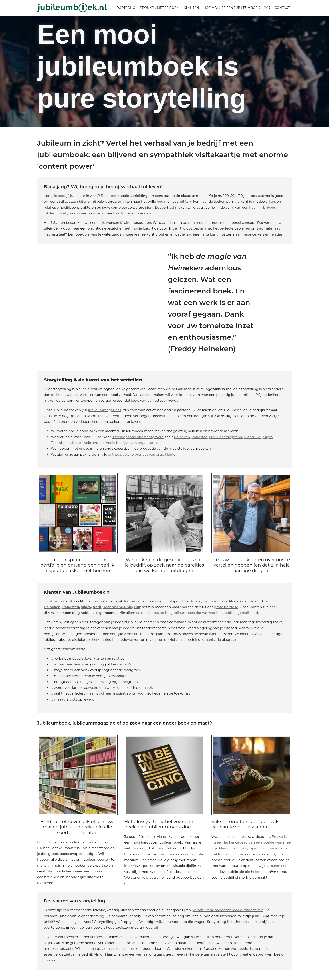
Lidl (137, 606)
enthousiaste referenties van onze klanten (143, 454)
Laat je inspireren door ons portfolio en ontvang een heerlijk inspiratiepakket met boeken (77, 565)
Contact (282, 8)
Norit (97, 606)
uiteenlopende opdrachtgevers (137, 437)
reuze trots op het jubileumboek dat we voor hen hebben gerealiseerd (200, 612)
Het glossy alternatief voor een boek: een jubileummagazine (159, 824)
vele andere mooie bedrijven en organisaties (121, 443)
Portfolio (126, 8)
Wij (267, 8)
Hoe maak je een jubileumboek (232, 8)
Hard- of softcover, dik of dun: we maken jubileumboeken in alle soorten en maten (77, 826)
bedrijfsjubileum (71, 196)
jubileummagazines (105, 410)
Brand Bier (253, 437)
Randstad (200, 437)
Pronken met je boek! (159, 8)
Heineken (182, 437)
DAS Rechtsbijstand (226, 437)
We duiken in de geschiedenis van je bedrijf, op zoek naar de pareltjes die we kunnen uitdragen (164, 565)
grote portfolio (226, 606)
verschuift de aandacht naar (228, 909)
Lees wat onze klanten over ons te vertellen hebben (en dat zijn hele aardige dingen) (252, 565)
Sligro (268, 437)
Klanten (191, 8)
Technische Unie (65, 443)
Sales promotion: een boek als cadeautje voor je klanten (246, 824)
